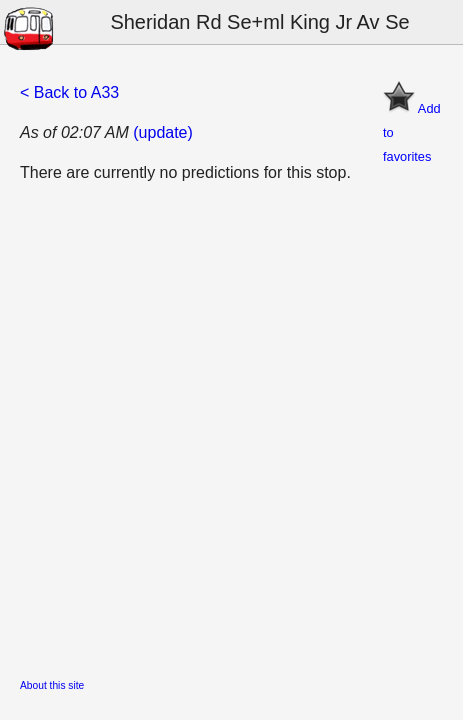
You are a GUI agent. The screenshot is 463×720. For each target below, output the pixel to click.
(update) (163, 132)
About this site (52, 685)
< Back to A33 (69, 92)
